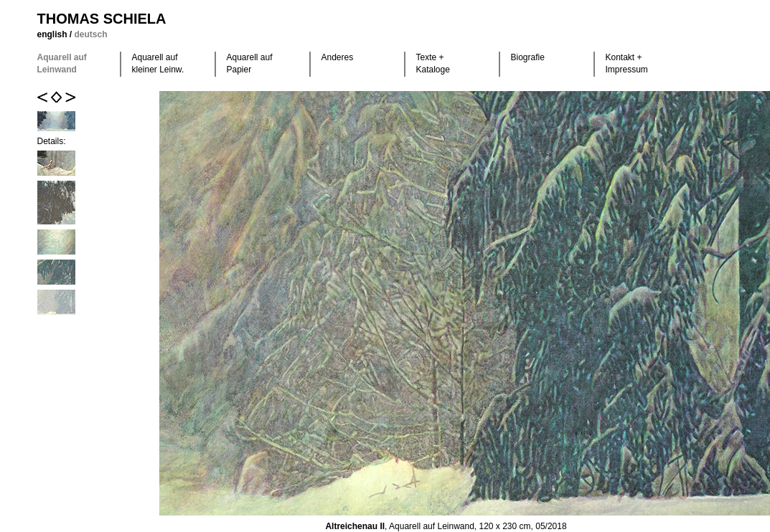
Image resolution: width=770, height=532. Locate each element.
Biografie (528, 57)
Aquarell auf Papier (250, 63)
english (53, 34)
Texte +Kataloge (433, 63)
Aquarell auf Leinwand (62, 63)
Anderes (338, 57)
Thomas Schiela (102, 19)
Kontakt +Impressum (627, 63)
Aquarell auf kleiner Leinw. (158, 63)
